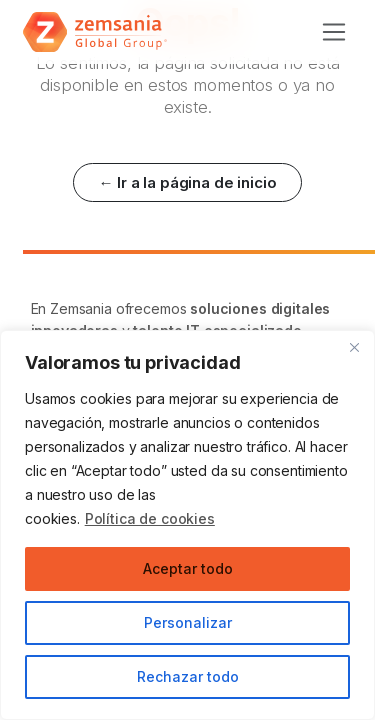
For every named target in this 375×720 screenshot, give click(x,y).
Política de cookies (150, 518)
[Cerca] (354, 347)
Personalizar (188, 622)
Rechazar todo (188, 676)
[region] (187, 525)
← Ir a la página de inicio (187, 182)
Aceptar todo (188, 568)
